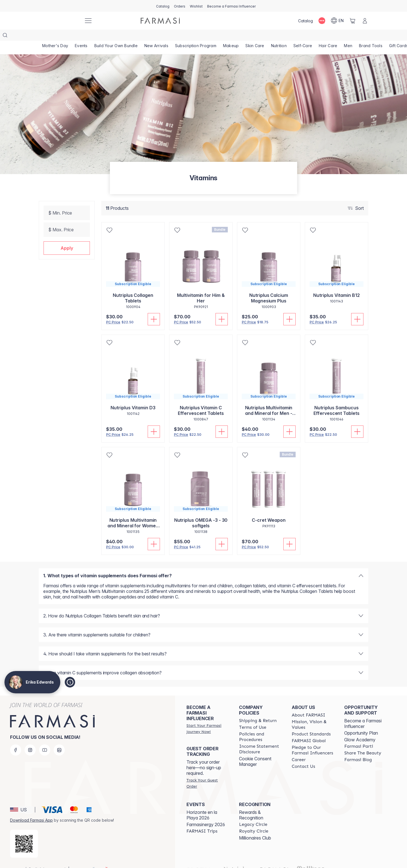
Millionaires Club (255, 827)
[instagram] (30, 739)
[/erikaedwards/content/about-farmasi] (308, 704)
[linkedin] (59, 739)
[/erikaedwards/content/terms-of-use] (252, 716)
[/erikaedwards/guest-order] (208, 772)
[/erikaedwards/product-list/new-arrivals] (156, 36)
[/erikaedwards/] (58, 21)
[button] (67, 237)
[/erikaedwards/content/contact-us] (303, 755)
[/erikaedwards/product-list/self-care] (303, 36)
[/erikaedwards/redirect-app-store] (24, 833)
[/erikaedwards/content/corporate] (309, 730)
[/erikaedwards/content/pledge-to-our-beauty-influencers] (313, 739)
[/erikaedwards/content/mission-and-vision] (313, 713)
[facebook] (16, 739)
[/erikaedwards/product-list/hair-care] (328, 36)
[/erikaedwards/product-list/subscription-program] (196, 36)
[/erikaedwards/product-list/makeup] (231, 36)
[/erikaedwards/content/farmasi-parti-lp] (359, 735)
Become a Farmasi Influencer (363, 712)
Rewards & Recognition (251, 804)
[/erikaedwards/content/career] (299, 749)
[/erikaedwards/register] (180, 6)
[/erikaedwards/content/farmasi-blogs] (358, 749)
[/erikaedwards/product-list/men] (348, 36)
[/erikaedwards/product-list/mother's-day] (55, 36)
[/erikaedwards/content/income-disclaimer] (260, 738)
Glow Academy (360, 728)
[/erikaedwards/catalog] (163, 6)
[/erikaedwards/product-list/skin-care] (255, 36)
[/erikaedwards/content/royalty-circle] (254, 820)
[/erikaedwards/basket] (353, 21)
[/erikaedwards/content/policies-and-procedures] (260, 726)
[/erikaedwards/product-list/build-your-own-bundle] (116, 36)
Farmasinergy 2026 (206, 813)
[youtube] (45, 739)
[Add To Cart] (154, 308)
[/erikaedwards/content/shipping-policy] (258, 710)
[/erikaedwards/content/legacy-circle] (253, 813)
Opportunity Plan (361, 722)
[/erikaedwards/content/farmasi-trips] (202, 820)
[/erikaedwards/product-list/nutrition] (279, 36)
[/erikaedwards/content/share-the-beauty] (363, 742)
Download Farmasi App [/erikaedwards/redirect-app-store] (31, 809)
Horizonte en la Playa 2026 (202, 804)
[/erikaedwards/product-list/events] (81, 36)
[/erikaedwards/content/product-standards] (311, 723)
